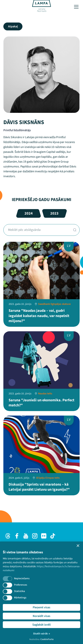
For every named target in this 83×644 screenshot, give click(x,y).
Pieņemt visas (41, 607)
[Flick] (44, 536)
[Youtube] (26, 536)
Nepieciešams (22, 578)
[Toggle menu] (76, 7)
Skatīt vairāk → (42, 634)
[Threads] (8, 536)
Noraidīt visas (41, 616)
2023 (54, 213)
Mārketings (20, 598)
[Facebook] (17, 536)
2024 (29, 213)
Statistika (19, 591)
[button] (78, 546)
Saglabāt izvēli (41, 625)
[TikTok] (53, 536)
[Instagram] (35, 536)
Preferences (21, 585)
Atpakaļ (13, 26)
